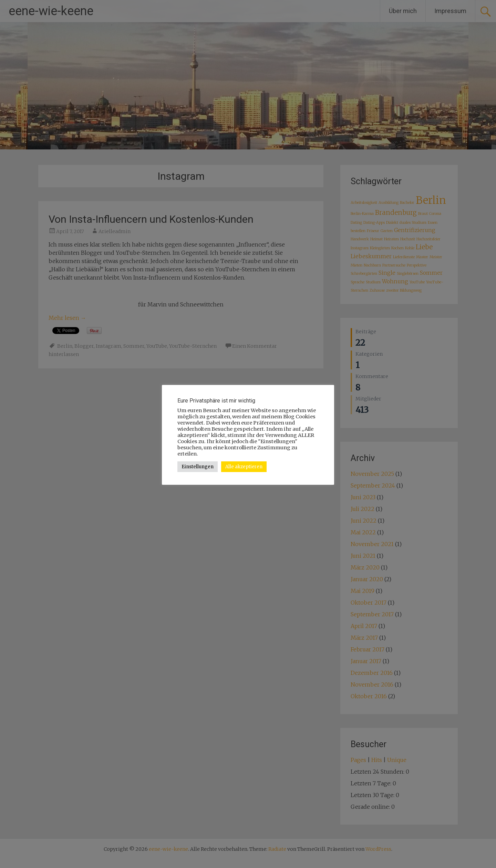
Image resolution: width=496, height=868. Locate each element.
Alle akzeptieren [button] (244, 467)
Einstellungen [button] (198, 467)
